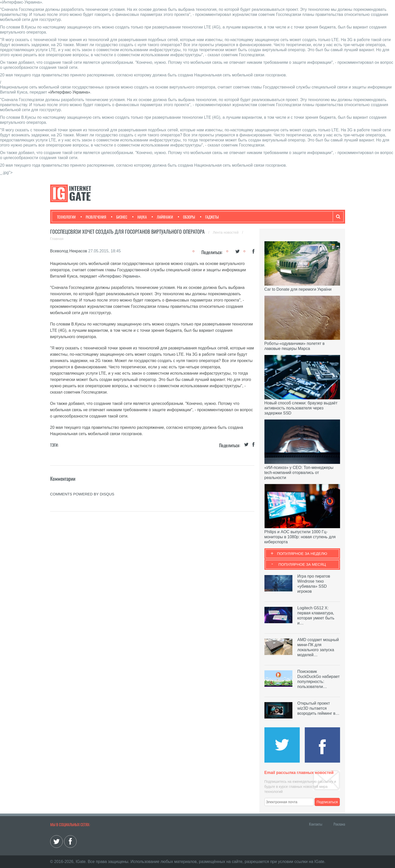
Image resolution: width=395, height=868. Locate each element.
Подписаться (327, 802)
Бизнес (119, 217)
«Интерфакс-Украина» (69, 92)
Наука (140, 217)
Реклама (339, 824)
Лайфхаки (162, 217)
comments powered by (82, 494)
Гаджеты (209, 217)
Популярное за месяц (302, 564)
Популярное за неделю (302, 553)
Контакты (316, 824)
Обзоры (187, 217)
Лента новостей (226, 232)
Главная (57, 239)
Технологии (66, 217)
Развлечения (93, 217)
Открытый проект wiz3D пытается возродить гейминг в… (318, 708)
